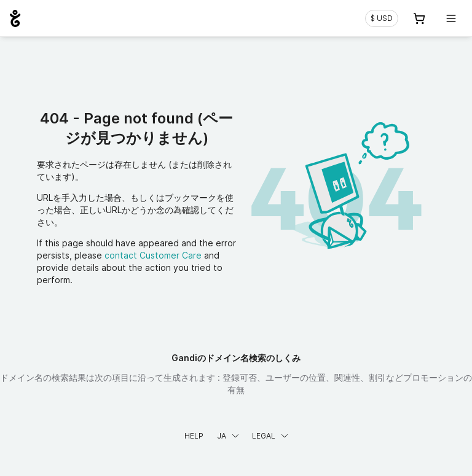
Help (194, 436)
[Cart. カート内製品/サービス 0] (419, 18)
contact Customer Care (153, 255)
